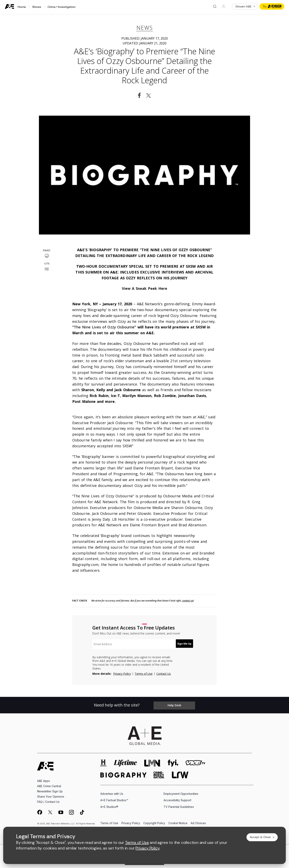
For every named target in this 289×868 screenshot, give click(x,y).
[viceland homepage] (195, 761)
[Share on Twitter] (150, 96)
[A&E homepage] (46, 764)
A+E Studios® (109, 805)
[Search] (215, 6)
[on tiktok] (82, 810)
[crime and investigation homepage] (159, 773)
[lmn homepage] (153, 761)
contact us (188, 601)
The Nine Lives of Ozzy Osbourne (104, 327)
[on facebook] (40, 810)
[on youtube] (61, 810)
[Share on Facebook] (139, 96)
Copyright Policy (154, 821)
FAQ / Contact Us (48, 800)
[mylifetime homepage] (125, 761)
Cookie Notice (178, 821)
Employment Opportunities (181, 792)
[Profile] (224, 6)
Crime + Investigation (62, 7)
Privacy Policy (122, 674)
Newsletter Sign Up (50, 789)
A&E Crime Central (49, 784)
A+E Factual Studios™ (114, 798)
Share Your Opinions (51, 794)
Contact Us (164, 674)
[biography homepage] (123, 773)
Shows (37, 7)
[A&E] (10, 7)
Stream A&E (245, 6)
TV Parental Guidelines (179, 805)
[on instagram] (71, 810)
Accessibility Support (177, 798)
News (145, 28)
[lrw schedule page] (180, 773)
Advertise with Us (112, 792)
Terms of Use (144, 674)
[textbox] (132, 644)
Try (272, 6)
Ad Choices (198, 821)
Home (22, 7)
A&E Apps (44, 779)
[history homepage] (104, 761)
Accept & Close (263, 837)
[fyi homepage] (173, 761)
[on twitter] (50, 810)
